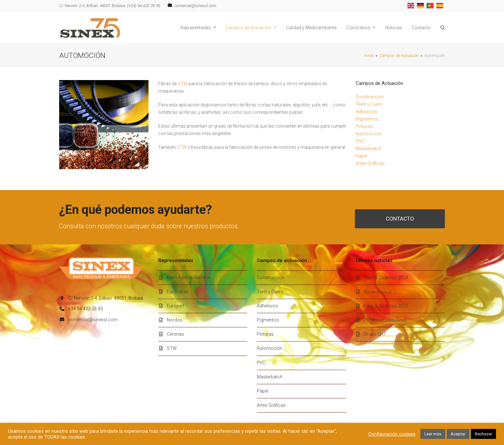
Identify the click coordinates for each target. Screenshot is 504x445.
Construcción (370, 97)
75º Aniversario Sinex (385, 320)
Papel (361, 156)
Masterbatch (369, 149)
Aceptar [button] (458, 434)
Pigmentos (367, 119)
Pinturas (364, 126)
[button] (443, 28)
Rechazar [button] (483, 434)
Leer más (433, 434)
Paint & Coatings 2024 (386, 277)
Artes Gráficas (370, 163)
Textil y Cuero (369, 104)
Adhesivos (367, 112)
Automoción (369, 134)
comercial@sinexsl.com (93, 320)
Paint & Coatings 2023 (386, 306)
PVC (360, 141)
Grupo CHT (375, 334)
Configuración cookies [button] (392, 434)
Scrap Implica (378, 292)
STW (183, 84)
